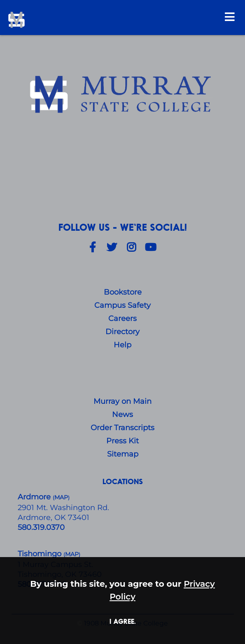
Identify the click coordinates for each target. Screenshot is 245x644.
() (72, 554)
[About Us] (123, 95)
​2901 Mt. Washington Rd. (63, 508)
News (122, 415)
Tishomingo (41, 554)
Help (122, 345)
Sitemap (123, 454)
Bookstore (123, 292)
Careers (122, 318)
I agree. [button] (123, 621)
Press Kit (122, 441)
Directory (122, 332)
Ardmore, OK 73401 (54, 518)
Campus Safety (122, 305)
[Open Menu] (230, 17)
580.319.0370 (41, 527)
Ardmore (35, 497)
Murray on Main (122, 401)
